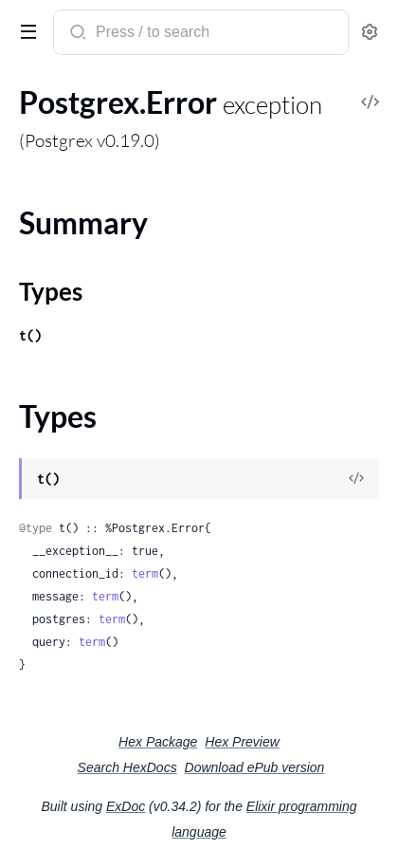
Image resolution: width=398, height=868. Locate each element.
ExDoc (126, 806)
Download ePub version (255, 767)
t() (30, 335)
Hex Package (158, 742)
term (145, 573)
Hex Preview (242, 742)
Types (51, 291)
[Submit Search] (76, 34)
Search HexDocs (127, 767)
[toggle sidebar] (25, 30)
